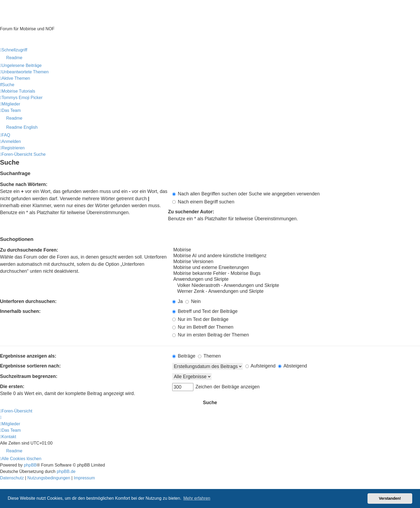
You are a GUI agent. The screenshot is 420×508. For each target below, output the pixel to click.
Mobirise (296, 250)
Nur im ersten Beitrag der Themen (211, 335)
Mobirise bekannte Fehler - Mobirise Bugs (296, 274)
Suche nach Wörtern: (24, 184)
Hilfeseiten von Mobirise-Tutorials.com (31, 37)
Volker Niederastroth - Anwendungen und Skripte (296, 286)
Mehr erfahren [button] (197, 498)
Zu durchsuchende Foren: (29, 250)
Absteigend (292, 366)
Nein (193, 301)
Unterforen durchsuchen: (28, 301)
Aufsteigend (260, 366)
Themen (209, 356)
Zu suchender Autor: (191, 212)
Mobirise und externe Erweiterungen (296, 268)
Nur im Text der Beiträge (200, 319)
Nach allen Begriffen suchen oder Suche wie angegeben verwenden (246, 194)
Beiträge (184, 356)
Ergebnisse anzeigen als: (28, 356)
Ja (177, 301)
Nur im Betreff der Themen (203, 327)
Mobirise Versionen (296, 262)
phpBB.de (66, 471)
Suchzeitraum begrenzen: (29, 376)
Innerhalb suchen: (20, 311)
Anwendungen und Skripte (296, 279)
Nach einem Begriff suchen (203, 202)
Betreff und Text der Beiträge (205, 311)
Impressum (11, 43)
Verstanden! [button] (390, 498)
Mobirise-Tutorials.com (47, 19)
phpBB (30, 465)
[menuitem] (210, 58)
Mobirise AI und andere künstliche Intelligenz (296, 256)
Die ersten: (12, 386)
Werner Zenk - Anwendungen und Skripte (296, 291)
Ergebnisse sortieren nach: (30, 366)
